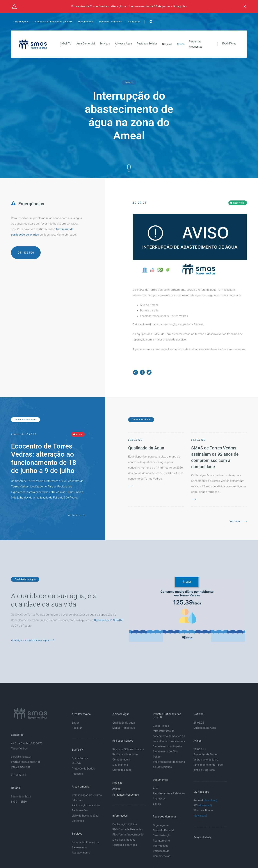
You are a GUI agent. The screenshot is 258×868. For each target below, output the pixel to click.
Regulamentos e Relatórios (169, 793)
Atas (156, 788)
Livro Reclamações (124, 840)
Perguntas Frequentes (196, 44)
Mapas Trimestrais (124, 728)
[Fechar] (245, 6)
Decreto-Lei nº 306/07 (108, 620)
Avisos (181, 44)
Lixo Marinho (120, 765)
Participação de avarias (86, 805)
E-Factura (78, 800)
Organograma (161, 825)
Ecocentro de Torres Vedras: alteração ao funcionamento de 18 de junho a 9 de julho (129, 6)
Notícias (167, 44)
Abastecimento (81, 853)
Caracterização (162, 835)
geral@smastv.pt (21, 757)
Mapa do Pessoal (163, 830)
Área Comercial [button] (86, 44)
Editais (157, 804)
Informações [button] (22, 22)
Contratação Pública (125, 824)
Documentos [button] (86, 22)
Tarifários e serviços (125, 845)
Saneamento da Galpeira (168, 746)
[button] (151, 22)
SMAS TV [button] (66, 44)
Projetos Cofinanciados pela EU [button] (54, 22)
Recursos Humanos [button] (111, 22)
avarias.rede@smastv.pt (25, 762)
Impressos (159, 799)
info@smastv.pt (21, 767)
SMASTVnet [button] (229, 44)
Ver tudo (76, 515)
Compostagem (121, 760)
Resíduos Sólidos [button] (147, 44)
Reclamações (80, 810)
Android (205, 800)
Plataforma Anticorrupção (128, 835)
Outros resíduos (122, 770)
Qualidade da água (124, 723)
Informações (161, 846)
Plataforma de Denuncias (128, 829)
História (77, 763)
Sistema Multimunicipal (86, 842)
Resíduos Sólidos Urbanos (128, 749)
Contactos (134, 22)
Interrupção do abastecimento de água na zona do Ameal (129, 116)
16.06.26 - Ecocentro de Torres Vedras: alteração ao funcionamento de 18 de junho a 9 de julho (208, 760)
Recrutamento (161, 841)
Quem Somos (80, 758)
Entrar (75, 723)
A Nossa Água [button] (123, 44)
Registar (77, 728)
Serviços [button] (105, 44)
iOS (203, 805)
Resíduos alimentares (125, 754)
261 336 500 (26, 253)
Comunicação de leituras (87, 795)
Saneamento (79, 847)
